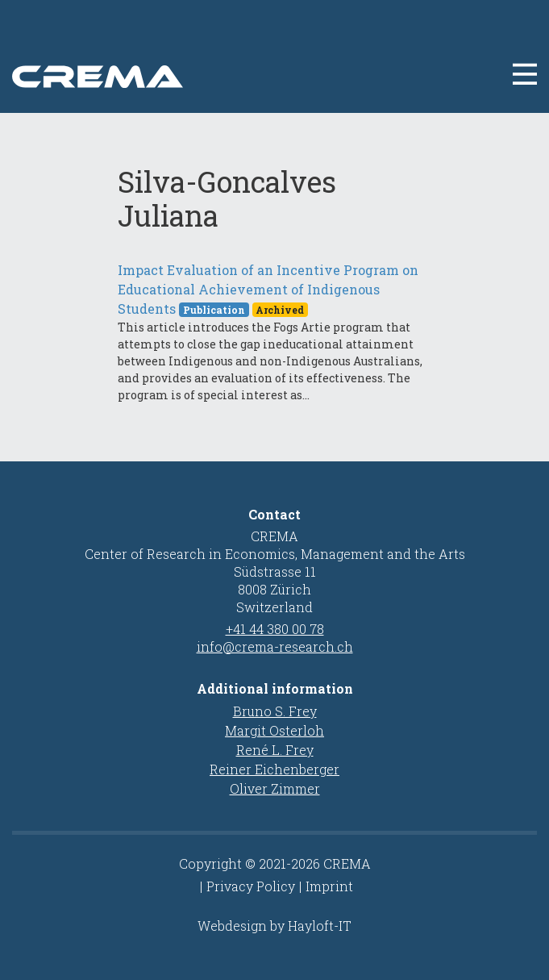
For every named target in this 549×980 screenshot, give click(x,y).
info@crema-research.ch (275, 646)
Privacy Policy (251, 886)
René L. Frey (275, 750)
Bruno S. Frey (275, 711)
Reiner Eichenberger (274, 769)
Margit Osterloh (274, 730)
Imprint (329, 886)
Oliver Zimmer (275, 788)
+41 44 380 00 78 (275, 629)
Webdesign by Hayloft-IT (274, 926)
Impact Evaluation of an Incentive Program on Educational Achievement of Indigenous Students (268, 289)
